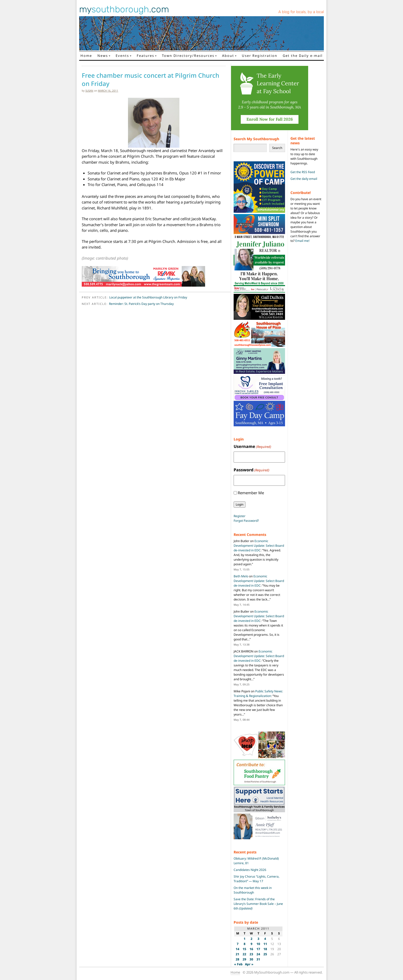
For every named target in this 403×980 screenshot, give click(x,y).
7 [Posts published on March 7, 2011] (238, 944)
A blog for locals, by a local (301, 12)
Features (145, 56)
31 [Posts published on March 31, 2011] (258, 959)
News (103, 56)
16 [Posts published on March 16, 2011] (251, 949)
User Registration (260, 56)
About (228, 56)
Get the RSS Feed (303, 172)
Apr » (249, 964)
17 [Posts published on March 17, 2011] (258, 949)
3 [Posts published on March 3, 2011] (258, 939)
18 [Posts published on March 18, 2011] (265, 949)
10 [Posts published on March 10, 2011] (258, 944)
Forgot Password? (246, 521)
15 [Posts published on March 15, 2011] (244, 949)
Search (277, 148)
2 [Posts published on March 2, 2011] (251, 939)
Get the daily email (304, 179)
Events (122, 56)
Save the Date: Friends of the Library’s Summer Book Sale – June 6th (258, 904)
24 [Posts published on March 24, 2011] (258, 954)
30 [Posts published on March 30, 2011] (251, 959)
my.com (124, 9)
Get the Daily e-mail (303, 56)
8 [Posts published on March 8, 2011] (245, 944)
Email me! (302, 241)
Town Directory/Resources (188, 56)
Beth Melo (241, 576)
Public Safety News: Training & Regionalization (258, 694)
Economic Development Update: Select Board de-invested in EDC (259, 546)
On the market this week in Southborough (253, 890)
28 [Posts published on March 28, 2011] (237, 959)
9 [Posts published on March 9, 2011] (251, 944)
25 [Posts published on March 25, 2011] (265, 954)
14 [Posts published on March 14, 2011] (237, 949)
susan (89, 91)
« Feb (238, 964)
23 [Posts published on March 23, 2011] (251, 954)
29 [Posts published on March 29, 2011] (244, 959)
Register (240, 516)
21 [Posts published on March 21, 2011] (237, 954)
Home (86, 56)
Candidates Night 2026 (250, 870)
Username (252, 447)
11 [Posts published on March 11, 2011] (265, 944)
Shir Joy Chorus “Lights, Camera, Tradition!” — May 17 (257, 879)
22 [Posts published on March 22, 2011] (244, 954)
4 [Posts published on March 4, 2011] (265, 939)
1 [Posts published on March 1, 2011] (245, 939)
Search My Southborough (256, 139)
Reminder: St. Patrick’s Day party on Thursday (141, 304)
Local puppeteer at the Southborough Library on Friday (148, 297)
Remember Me (251, 493)
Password (251, 470)
